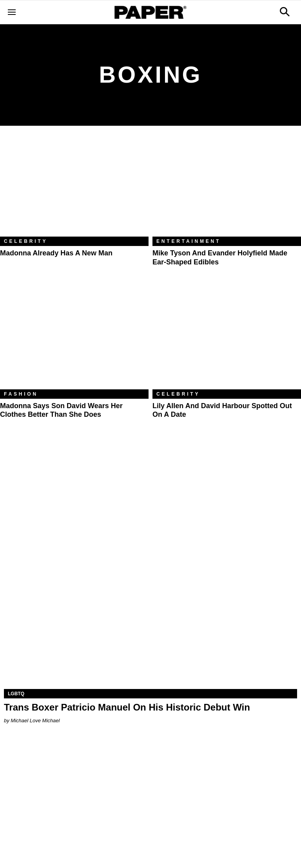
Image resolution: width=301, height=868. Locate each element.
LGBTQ (16, 694)
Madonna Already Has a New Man (56, 253)
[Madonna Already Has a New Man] (74, 187)
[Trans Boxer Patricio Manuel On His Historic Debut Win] (150, 616)
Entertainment (189, 241)
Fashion (21, 394)
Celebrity (26, 241)
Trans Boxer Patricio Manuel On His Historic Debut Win (127, 707)
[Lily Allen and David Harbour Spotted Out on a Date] (227, 340)
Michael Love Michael (35, 721)
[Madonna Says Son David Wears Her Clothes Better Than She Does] (74, 340)
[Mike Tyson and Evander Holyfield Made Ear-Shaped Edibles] (227, 187)
